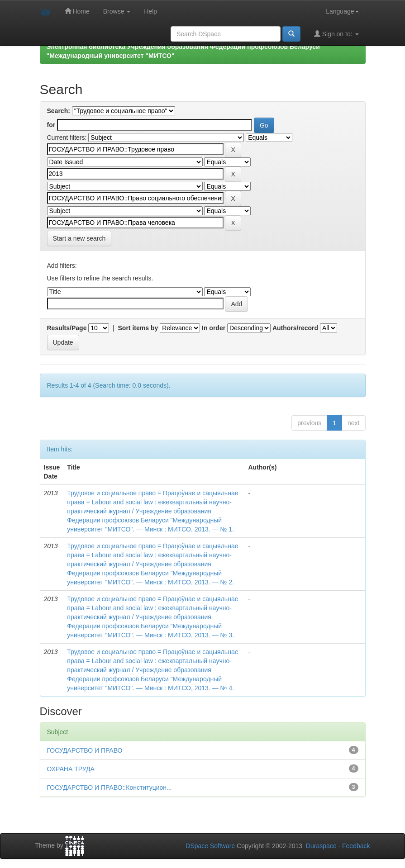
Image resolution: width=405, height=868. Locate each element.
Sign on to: (336, 34)
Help (150, 11)
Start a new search (79, 238)
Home (77, 11)
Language (342, 11)
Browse (117, 11)
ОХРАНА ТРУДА (71, 769)
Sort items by (138, 328)
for (51, 125)
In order (214, 328)
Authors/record (295, 328)
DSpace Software (210, 846)
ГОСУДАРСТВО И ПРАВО (85, 750)
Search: (59, 111)
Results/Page (67, 328)
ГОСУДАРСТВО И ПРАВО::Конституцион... (110, 787)
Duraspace (321, 846)
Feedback (356, 846)
